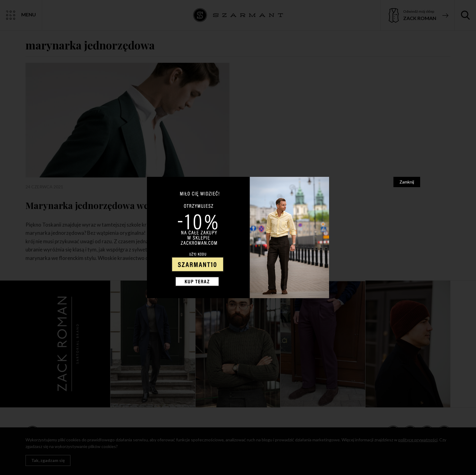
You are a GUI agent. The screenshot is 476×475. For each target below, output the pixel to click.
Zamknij (407, 182)
